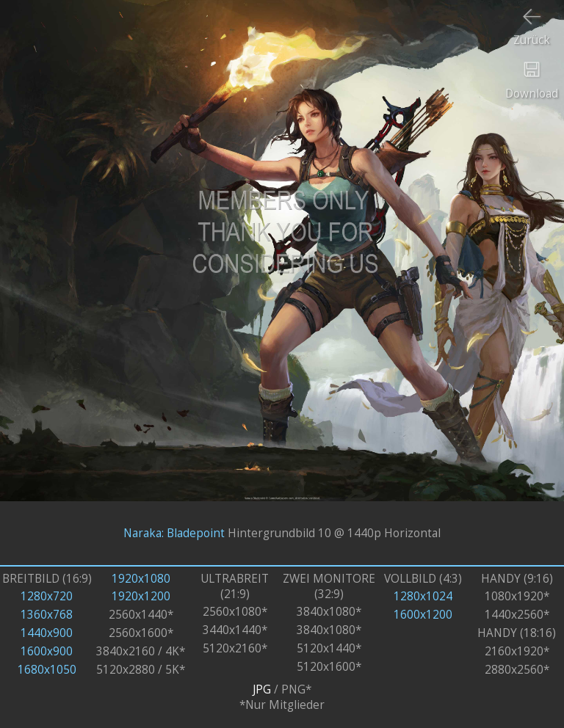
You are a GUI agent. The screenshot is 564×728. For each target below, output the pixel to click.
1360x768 (47, 615)
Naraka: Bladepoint (174, 533)
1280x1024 (423, 596)
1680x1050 (47, 670)
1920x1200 (141, 596)
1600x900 (47, 651)
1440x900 (47, 633)
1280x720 (47, 596)
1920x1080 (141, 579)
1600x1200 (423, 615)
